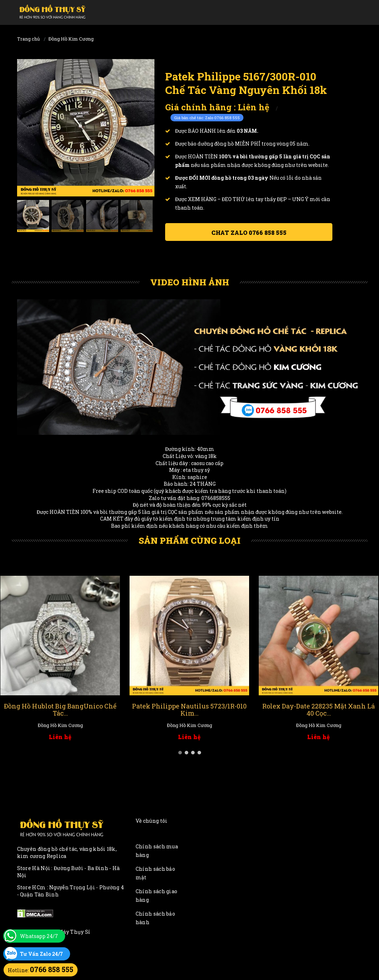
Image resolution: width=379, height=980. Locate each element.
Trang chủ (28, 39)
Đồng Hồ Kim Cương (71, 39)
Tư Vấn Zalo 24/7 (41, 954)
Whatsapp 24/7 (39, 936)
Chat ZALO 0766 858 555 (249, 233)
